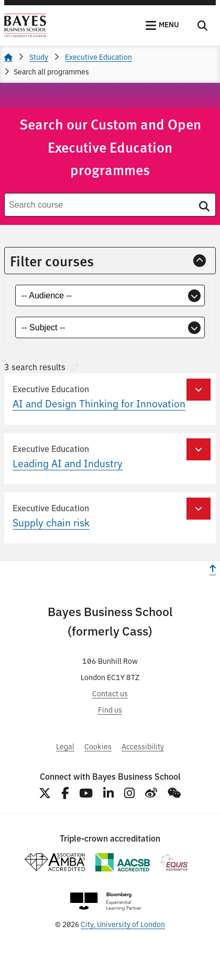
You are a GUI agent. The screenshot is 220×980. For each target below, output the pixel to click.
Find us (110, 709)
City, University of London (123, 924)
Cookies (98, 746)
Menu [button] (169, 24)
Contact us (110, 693)
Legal (65, 746)
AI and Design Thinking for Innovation (99, 403)
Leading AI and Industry (68, 463)
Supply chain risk (51, 522)
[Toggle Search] (202, 26)
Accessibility (143, 746)
